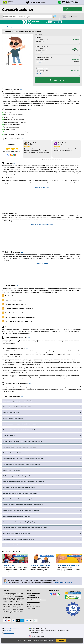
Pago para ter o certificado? (11, 412)
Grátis (39, 38)
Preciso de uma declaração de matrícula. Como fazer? (19, 487)
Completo (40, 68)
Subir (21, 89)
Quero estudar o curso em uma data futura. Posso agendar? (21, 493)
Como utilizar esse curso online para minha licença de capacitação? (23, 505)
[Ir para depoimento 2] (44, 160)
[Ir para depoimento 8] (57, 160)
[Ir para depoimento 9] (59, 160)
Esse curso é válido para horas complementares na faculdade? (22, 510)
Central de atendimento (34, 593)
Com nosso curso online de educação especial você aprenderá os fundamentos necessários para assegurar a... (15, 569)
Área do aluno (31, 596)
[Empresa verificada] (73, 599)
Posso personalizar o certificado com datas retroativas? (20, 447)
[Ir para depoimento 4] (49, 160)
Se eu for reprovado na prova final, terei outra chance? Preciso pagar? (24, 482)
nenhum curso (73, 17)
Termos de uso (31, 608)
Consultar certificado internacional (37, 600)
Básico (39, 47)
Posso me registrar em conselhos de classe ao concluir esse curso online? (25, 528)
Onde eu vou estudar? (10, 436)
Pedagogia (10, 27)
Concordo (61, 640)
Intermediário (41, 57)
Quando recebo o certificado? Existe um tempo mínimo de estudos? (23, 441)
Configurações (52, 640)
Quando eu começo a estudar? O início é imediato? (18, 401)
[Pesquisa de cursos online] (27, 17)
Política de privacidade (34, 606)
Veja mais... (40, 52)
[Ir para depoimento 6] (53, 160)
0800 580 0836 (73, 3)
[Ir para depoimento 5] (51, 160)
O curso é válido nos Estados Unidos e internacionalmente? (21, 424)
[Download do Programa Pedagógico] (20, 340)
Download (17, 340)
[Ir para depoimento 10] (62, 160)
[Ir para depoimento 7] (55, 160)
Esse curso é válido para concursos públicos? (17, 516)
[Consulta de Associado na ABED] (73, 617)
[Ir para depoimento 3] (47, 160)
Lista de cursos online (33, 602)
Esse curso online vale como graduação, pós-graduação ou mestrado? (24, 522)
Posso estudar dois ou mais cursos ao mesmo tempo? (19, 539)
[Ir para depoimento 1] (42, 160)
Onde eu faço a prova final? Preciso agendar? (17, 476)
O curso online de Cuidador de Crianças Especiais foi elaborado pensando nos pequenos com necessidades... (40, 569)
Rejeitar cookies (44, 640)
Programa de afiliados (9, 633)
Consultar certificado (33, 598)
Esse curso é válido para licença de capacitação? (18, 499)
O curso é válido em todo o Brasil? (13, 418)
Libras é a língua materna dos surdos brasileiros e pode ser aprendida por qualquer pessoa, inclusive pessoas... (69, 569)
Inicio (3, 27)
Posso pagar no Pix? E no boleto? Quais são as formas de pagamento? (24, 459)
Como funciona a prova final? (12, 470)
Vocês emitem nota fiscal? (11, 545)
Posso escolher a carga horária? (13, 453)
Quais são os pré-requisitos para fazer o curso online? (19, 430)
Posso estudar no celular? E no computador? (16, 533)
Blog (29, 604)
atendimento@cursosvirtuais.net (12, 628)
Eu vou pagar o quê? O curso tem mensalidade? (17, 407)
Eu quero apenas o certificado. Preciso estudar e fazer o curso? (22, 464)
